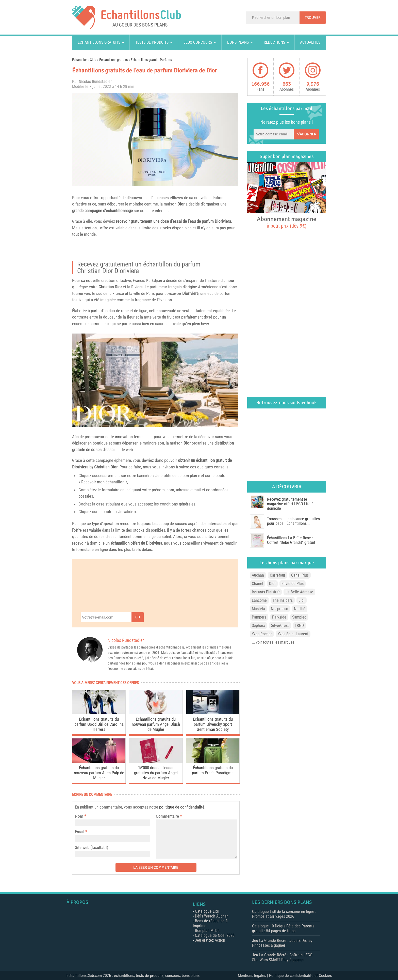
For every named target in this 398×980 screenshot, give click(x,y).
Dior (181, 204)
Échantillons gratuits (99, 42)
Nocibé (300, 609)
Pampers (259, 617)
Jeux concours (198, 42)
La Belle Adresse (299, 592)
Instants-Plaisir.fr (266, 592)
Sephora (259, 626)
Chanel (258, 584)
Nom (79, 816)
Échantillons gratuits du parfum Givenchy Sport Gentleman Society (213, 724)
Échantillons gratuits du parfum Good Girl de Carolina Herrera (99, 724)
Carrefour (278, 575)
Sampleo (299, 617)
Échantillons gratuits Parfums (151, 60)
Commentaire (169, 816)
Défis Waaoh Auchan (212, 916)
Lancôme (259, 600)
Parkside (279, 617)
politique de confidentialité (182, 807)
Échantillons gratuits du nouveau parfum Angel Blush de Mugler (156, 724)
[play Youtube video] (155, 380)
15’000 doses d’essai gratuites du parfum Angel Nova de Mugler (156, 773)
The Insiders (283, 600)
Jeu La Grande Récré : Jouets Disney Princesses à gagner (282, 943)
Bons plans (238, 42)
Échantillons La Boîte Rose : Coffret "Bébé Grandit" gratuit (291, 540)
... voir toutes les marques (273, 642)
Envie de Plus (293, 584)
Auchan (258, 575)
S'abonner (307, 134)
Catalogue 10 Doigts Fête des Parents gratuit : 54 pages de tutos (283, 928)
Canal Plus (300, 575)
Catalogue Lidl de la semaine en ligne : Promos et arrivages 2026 (284, 914)
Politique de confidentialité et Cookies (300, 976)
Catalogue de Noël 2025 (215, 935)
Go (138, 617)
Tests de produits (152, 42)
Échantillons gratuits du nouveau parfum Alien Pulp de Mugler (99, 773)
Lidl (302, 600)
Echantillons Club (84, 60)
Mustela (258, 609)
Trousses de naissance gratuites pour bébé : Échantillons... (293, 521)
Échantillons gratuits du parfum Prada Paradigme (213, 770)
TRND (299, 626)
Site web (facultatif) (92, 847)
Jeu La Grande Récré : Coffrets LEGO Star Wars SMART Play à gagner (282, 957)
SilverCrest (280, 626)
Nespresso (279, 609)
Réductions (274, 42)
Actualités (310, 42)
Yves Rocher (262, 634)
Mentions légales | (253, 976)
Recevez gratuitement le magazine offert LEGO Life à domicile (290, 504)
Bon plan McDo (207, 931)
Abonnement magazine (287, 222)
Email (80, 832)
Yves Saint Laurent (293, 634)
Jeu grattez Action (210, 940)
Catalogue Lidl (207, 911)
